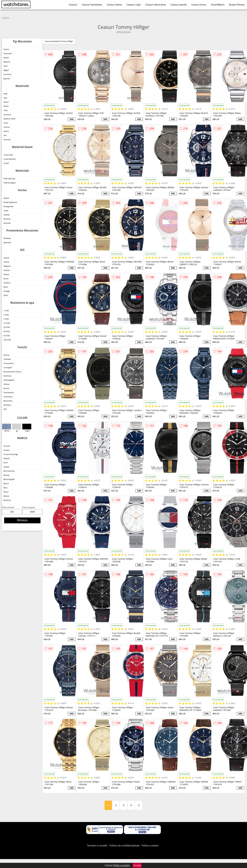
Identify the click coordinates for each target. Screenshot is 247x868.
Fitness (6, 274)
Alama (6, 131)
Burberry (7, 500)
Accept (137, 865)
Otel (5, 98)
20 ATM (7, 327)
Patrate (6, 215)
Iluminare (7, 376)
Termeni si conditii (97, 846)
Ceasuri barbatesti (92, 5)
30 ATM (7, 331)
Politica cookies (150, 846)
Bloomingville (9, 479)
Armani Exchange (11, 454)
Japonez (7, 79)
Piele (5, 94)
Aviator (6, 467)
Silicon (6, 102)
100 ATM (7, 340)
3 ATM (6, 315)
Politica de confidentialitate (125, 846)
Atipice (6, 198)
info (72, 119)
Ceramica (7, 115)
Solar (6, 66)
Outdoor (7, 283)
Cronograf (8, 368)
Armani (6, 450)
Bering (6, 475)
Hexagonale (8, 206)
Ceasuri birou (199, 5)
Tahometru (8, 397)
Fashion (7, 270)
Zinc (5, 135)
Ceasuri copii (134, 5)
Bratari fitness (237, 5)
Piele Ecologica (10, 183)
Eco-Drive (7, 74)
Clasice (6, 262)
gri (17, 428)
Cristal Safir (8, 155)
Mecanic (7, 62)
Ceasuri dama (114, 5)
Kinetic (6, 58)
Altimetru (7, 405)
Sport (6, 295)
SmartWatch (218, 5)
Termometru (9, 393)
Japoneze (7, 242)
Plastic (6, 106)
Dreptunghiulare (10, 202)
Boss (5, 488)
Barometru (8, 401)
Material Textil (9, 119)
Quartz (6, 49)
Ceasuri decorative (156, 5)
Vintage (7, 291)
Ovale (6, 211)
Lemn (6, 123)
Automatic (8, 54)
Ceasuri (73, 5)
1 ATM (6, 311)
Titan (6, 110)
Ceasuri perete (179, 5)
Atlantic (7, 458)
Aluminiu (7, 140)
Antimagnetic (9, 380)
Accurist (7, 446)
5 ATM (6, 319)
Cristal (6, 163)
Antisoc (6, 384)
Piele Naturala (9, 179)
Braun (6, 492)
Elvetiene (7, 238)
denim (6, 428)
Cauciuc (7, 127)
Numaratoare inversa (12, 372)
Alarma (6, 355)
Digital (6, 70)
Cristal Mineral (9, 159)
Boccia (6, 484)
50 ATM (7, 336)
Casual (6, 258)
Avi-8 (5, 463)
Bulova (6, 496)
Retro (6, 287)
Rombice (7, 219)
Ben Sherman (9, 471)
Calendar (7, 359)
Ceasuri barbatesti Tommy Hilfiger (59, 41)
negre (27, 428)
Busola (6, 388)
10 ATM (7, 323)
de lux (6, 279)
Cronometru (9, 363)
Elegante (7, 266)
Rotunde (7, 223)
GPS (5, 409)
